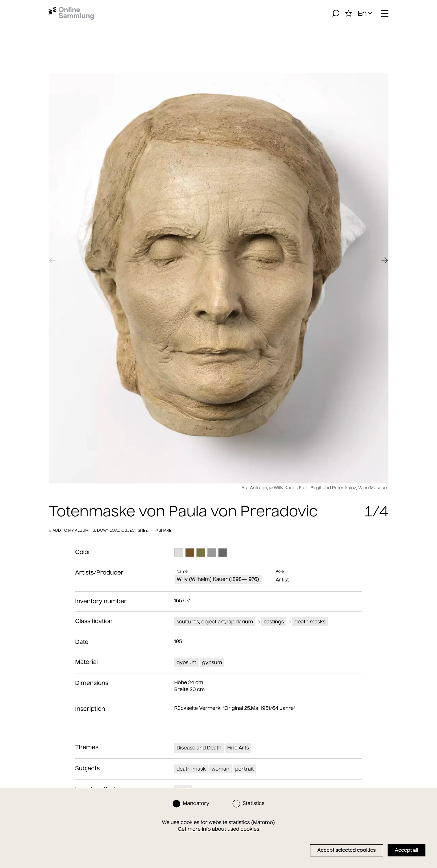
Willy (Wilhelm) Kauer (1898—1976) (218, 579)
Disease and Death (199, 748)
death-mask (191, 769)
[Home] (71, 13)
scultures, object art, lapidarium (215, 622)
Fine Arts (238, 748)
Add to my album (68, 530)
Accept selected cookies (347, 850)
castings (274, 622)
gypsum (187, 662)
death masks (310, 622)
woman (221, 769)
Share (163, 530)
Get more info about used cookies (218, 829)
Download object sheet (122, 530)
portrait (245, 769)
